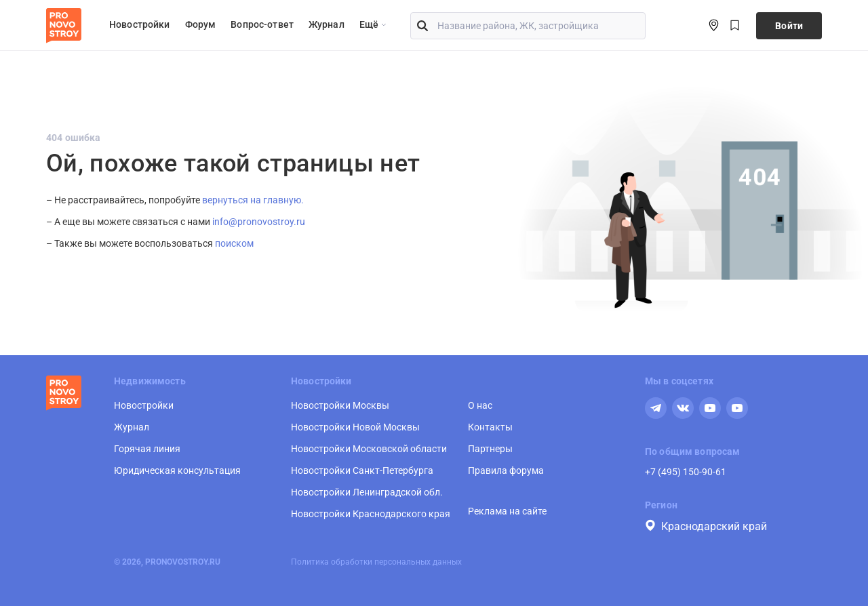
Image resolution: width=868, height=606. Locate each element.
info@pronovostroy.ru (259, 222)
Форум (201, 24)
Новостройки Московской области (369, 449)
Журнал (327, 24)
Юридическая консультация (177, 470)
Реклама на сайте (507, 511)
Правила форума (506, 470)
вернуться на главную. (253, 200)
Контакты (490, 427)
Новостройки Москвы (340, 405)
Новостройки (140, 24)
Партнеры (490, 449)
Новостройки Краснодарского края (371, 514)
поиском (234, 243)
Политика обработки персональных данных (376, 562)
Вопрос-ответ (262, 24)
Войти (789, 26)
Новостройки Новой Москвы (355, 427)
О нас (480, 405)
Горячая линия (147, 449)
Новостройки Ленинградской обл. (367, 492)
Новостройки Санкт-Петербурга (362, 470)
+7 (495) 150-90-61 (686, 472)
